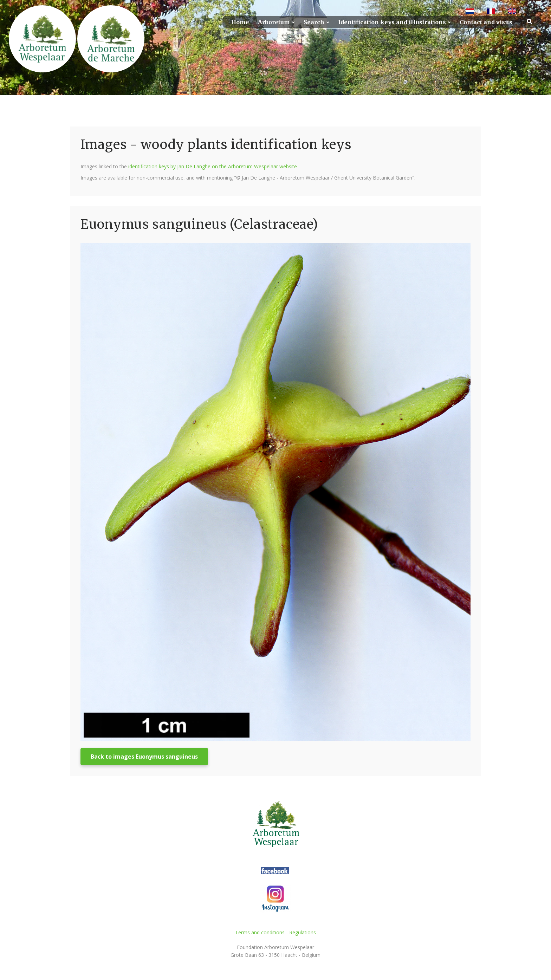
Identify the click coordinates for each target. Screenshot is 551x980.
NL (479, 11)
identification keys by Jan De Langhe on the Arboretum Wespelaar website (213, 166)
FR (500, 11)
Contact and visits (486, 22)
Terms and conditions (260, 932)
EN (521, 11)
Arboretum (274, 22)
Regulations (303, 932)
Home (240, 22)
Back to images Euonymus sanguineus (144, 757)
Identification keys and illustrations (392, 22)
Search (314, 22)
